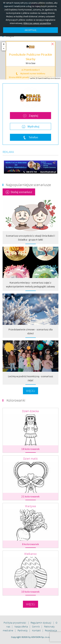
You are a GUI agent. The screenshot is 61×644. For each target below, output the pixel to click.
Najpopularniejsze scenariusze (28, 185)
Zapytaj (33, 116)
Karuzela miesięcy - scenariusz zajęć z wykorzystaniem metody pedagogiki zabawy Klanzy (30, 286)
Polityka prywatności (15, 623)
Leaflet (32, 78)
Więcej (30, 391)
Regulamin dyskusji (41, 623)
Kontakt (37, 630)
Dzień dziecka (30, 411)
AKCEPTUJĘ (30, 30)
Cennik (36, 626)
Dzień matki (30, 459)
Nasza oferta (21, 626)
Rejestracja (51, 630)
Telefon (33, 137)
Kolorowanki (16, 400)
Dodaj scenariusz (21, 192)
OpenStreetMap (44, 78)
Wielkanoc (30, 554)
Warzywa (30, 506)
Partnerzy (23, 630)
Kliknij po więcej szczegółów (37, 23)
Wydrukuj (33, 126)
